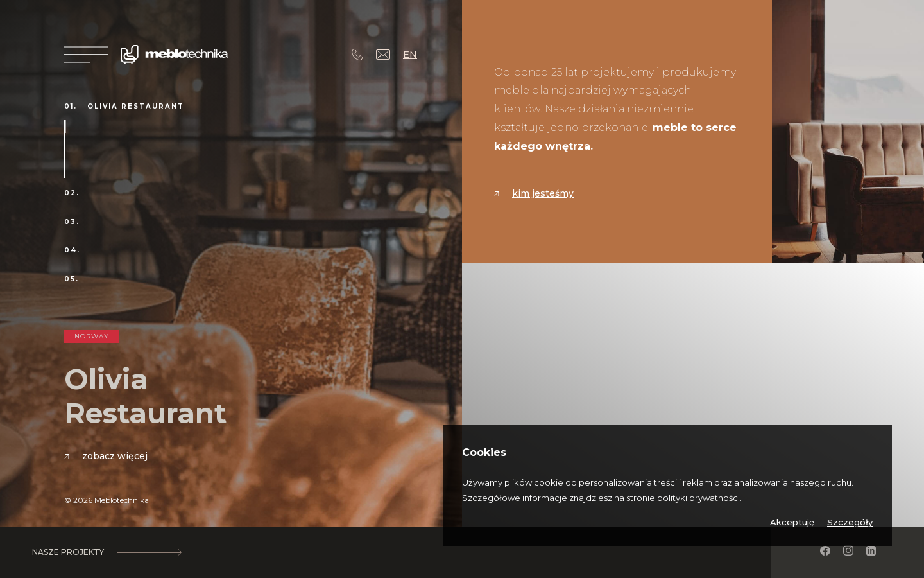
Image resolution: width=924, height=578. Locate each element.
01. (71, 107)
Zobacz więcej (106, 456)
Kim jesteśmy (534, 193)
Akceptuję (792, 522)
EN (410, 55)
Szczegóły (850, 522)
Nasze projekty (107, 552)
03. (72, 222)
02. (72, 193)
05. (72, 279)
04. (72, 250)
